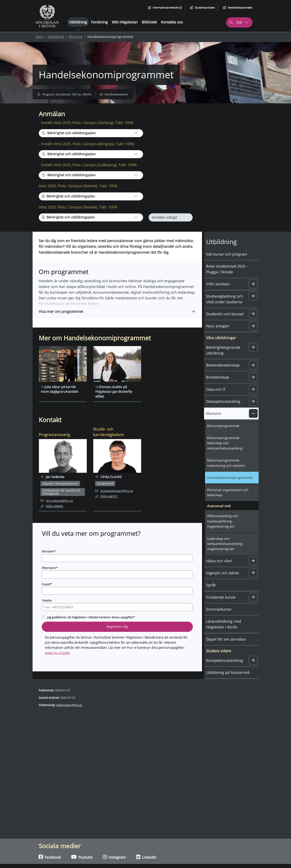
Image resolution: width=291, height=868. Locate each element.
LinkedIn (146, 857)
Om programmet (67, 108)
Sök (239, 22)
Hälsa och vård (219, 570)
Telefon (47, 609)
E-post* (47, 593)
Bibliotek (149, 22)
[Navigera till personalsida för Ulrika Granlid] (117, 484)
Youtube (82, 857)
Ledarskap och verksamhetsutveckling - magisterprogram (226, 553)
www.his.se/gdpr (58, 662)
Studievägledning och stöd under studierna (225, 308)
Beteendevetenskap (223, 374)
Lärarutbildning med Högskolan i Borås (224, 633)
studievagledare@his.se (114, 499)
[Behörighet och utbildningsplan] (91, 142)
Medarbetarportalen (238, 8)
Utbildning (78, 22)
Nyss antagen (218, 335)
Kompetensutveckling (225, 669)
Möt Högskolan (125, 22)
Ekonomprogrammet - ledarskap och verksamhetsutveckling (225, 452)
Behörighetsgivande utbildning (223, 359)
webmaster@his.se (69, 714)
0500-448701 (109, 505)
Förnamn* (49, 560)
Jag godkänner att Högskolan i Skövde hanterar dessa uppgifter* (91, 626)
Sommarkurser (219, 618)
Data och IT (216, 398)
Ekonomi (76, 37)
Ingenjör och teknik (222, 582)
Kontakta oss (172, 22)
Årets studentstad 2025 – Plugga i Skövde (227, 278)
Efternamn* (50, 577)
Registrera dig (117, 635)
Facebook (50, 857)
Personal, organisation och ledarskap (228, 501)
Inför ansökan (218, 293)
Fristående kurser (221, 606)
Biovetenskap (218, 386)
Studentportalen (203, 8)
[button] (117, 320)
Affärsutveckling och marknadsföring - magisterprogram (223, 530)
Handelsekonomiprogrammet (230, 487)
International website (165, 8)
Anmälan (42, 108)
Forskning (99, 22)
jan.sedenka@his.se (57, 509)
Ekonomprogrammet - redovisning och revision (226, 472)
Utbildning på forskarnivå (228, 681)
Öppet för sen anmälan (226, 648)
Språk (211, 594)
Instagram (114, 857)
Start (39, 37)
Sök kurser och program (227, 263)
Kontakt (91, 108)
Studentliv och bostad (225, 323)
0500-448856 (54, 515)
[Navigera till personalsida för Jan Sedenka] (63, 484)
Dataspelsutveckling (223, 410)
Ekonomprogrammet (223, 435)
